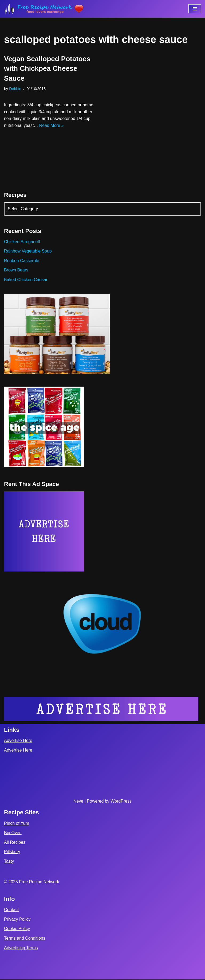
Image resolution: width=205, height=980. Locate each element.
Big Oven (13, 833)
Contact (11, 910)
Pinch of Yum (17, 824)
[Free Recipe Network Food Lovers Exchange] (44, 9)
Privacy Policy (17, 920)
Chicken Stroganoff (22, 242)
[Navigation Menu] (195, 9)
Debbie (15, 89)
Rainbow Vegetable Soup (28, 251)
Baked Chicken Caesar (26, 280)
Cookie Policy (17, 929)
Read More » (52, 125)
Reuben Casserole (22, 261)
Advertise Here (18, 741)
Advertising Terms (21, 948)
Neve (78, 802)
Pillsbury (12, 852)
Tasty (9, 862)
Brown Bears (16, 270)
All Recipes (15, 843)
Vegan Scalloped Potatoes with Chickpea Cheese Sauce (47, 69)
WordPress (121, 802)
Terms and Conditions (25, 939)
